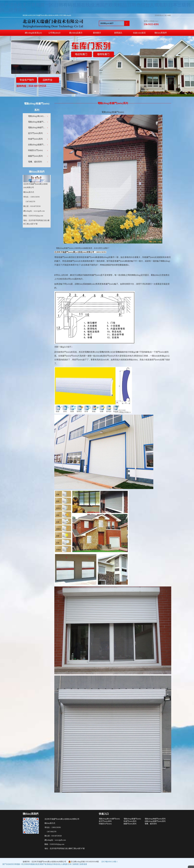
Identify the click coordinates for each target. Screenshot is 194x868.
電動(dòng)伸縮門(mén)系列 (37, 128)
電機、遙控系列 (35, 162)
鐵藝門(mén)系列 (35, 156)
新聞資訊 (118, 33)
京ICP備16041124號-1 (109, 862)
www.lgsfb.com (39, 211)
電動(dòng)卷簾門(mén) (37, 122)
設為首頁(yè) (159, 15)
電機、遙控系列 (151, 824)
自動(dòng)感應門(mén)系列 (37, 145)
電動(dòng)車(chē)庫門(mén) (37, 116)
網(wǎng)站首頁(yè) (33, 33)
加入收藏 (168, 15)
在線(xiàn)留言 (139, 33)
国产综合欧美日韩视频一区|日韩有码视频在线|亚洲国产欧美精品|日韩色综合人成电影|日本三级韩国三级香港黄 (95, 7)
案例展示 (97, 33)
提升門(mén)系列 (35, 133)
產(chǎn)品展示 (76, 33)
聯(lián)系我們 (161, 33)
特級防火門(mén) (35, 150)
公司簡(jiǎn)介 (55, 33)
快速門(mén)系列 (35, 139)
